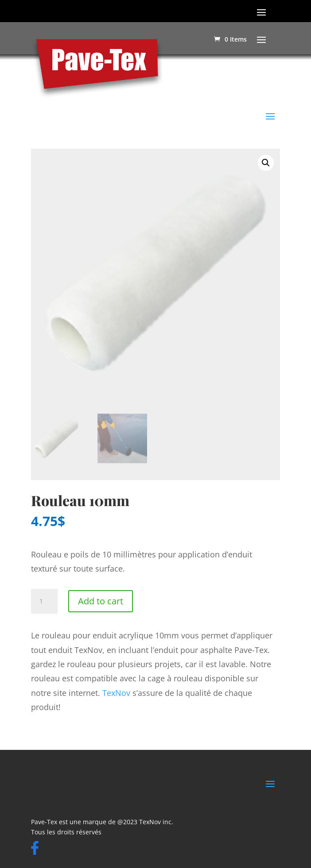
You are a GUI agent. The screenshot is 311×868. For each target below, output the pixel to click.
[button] (266, 163)
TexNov (116, 693)
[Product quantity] (44, 601)
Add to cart (101, 601)
